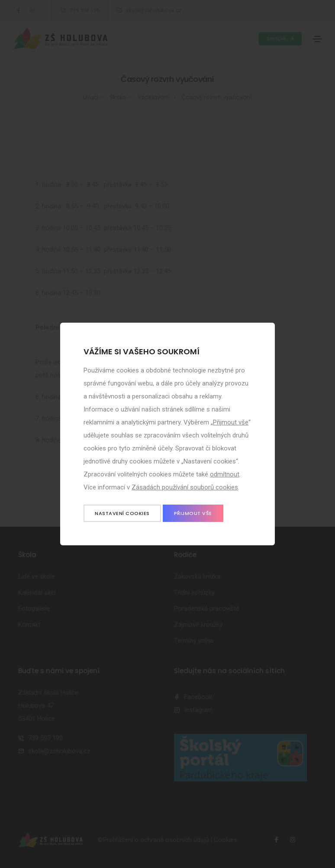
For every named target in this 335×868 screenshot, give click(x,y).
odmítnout (225, 474)
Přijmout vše (231, 422)
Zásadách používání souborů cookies (185, 487)
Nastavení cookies (122, 513)
